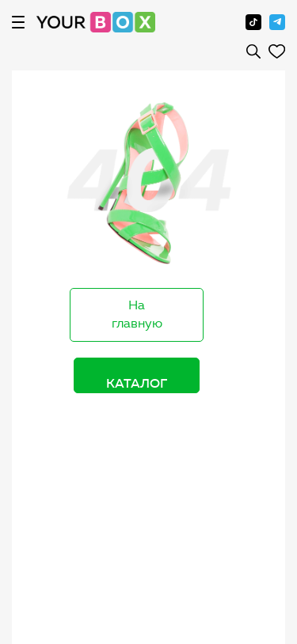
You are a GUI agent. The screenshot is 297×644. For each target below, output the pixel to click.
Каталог (137, 383)
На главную (137, 314)
